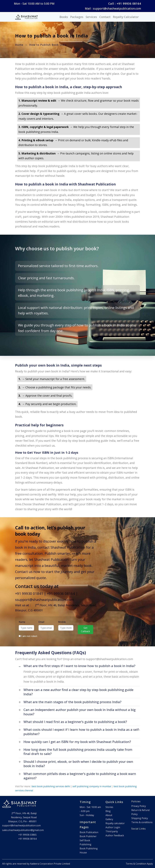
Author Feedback (115, 835)
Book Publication (89, 832)
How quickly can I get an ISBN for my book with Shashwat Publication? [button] (77, 742)
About (109, 815)
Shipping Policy (140, 818)
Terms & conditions (142, 822)
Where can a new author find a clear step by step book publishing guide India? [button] (78, 692)
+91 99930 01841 (29, 593)
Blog (108, 811)
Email (41, 622)
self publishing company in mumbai (92, 786)
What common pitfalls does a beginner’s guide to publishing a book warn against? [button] (80, 776)
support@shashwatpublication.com (21, 825)
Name (22, 622)
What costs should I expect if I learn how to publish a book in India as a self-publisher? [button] (82, 732)
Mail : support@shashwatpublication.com (113, 8)
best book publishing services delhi (51, 786)
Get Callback (85, 630)
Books (64, 17)
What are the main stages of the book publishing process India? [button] (72, 702)
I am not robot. (29, 636)
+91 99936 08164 (61, 593)
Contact (105, 17)
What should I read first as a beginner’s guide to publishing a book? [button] (75, 722)
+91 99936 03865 (27, 835)
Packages (77, 17)
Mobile (62, 622)
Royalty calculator (115, 823)
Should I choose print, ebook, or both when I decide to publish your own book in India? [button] (78, 764)
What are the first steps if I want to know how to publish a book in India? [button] (79, 666)
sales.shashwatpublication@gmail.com (23, 830)
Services (91, 17)
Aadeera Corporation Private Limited (50, 864)
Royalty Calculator (126, 17)
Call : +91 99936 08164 (125, 4)
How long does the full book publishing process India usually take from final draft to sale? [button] (78, 752)
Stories (109, 807)
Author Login (113, 827)
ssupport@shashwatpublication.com (44, 600)
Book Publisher (88, 836)
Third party (112, 831)
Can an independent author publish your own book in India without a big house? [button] (80, 712)
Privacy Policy (139, 806)
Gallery (109, 819)
